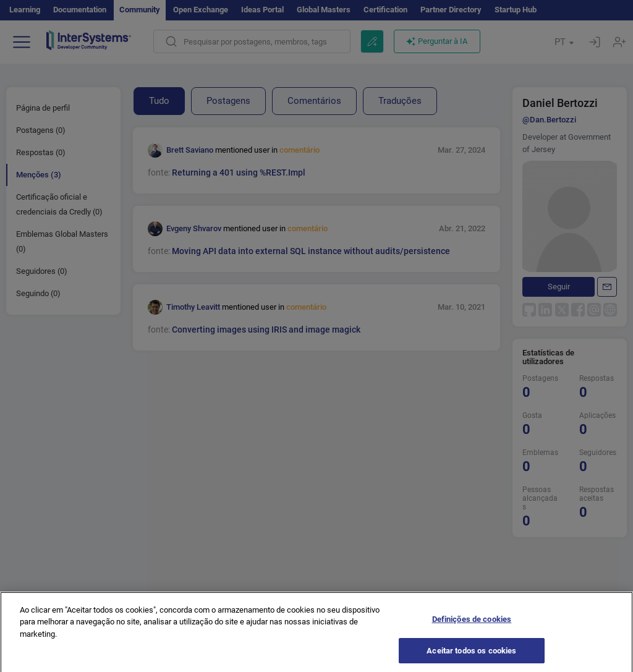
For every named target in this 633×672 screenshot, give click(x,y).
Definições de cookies (472, 624)
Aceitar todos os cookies (471, 656)
